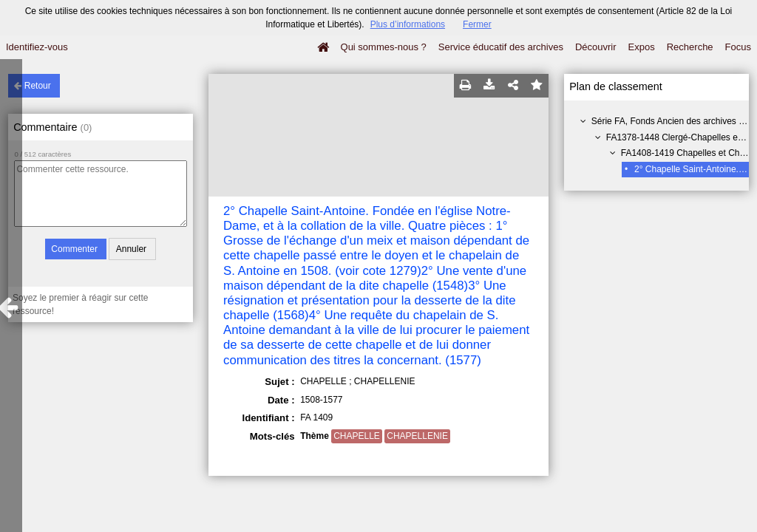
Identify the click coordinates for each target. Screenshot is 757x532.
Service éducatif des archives (501, 47)
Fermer (477, 24)
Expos (642, 47)
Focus (738, 47)
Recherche (690, 47)
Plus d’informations (408, 24)
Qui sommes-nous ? (384, 47)
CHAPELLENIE (417, 436)
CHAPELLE (357, 436)
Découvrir (596, 47)
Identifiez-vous (37, 47)
